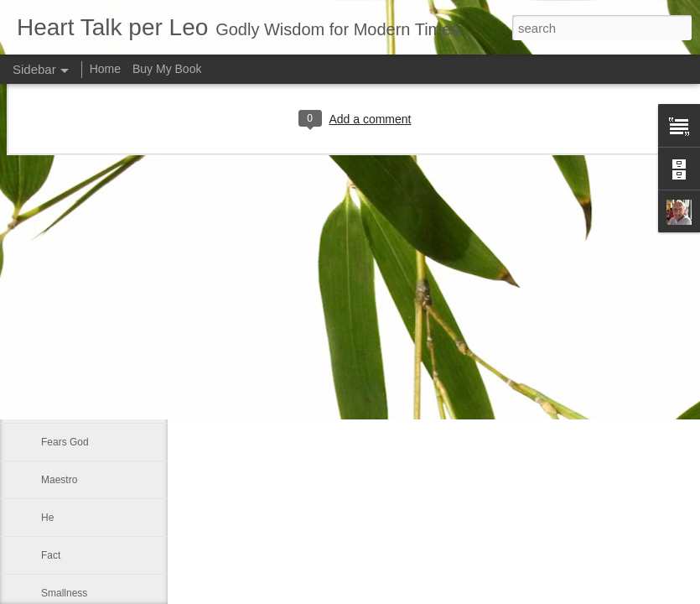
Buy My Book (167, 69)
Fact (51, 555)
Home (105, 69)
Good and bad (73, 367)
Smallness (64, 593)
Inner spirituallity (78, 291)
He (47, 518)
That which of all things (92, 404)
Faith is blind (69, 329)
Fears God (65, 442)
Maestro (59, 480)
